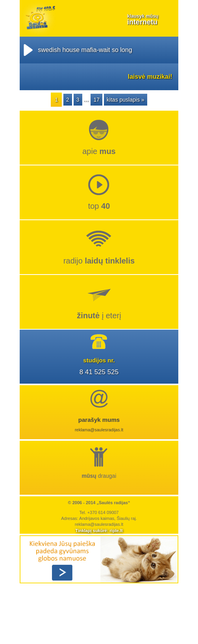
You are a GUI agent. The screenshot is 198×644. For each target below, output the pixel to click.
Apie (99, 151)
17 (96, 100)
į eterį (99, 316)
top (99, 206)
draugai (99, 476)
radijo (99, 261)
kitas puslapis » (126, 100)
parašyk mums (99, 420)
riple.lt (116, 531)
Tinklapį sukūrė (91, 531)
